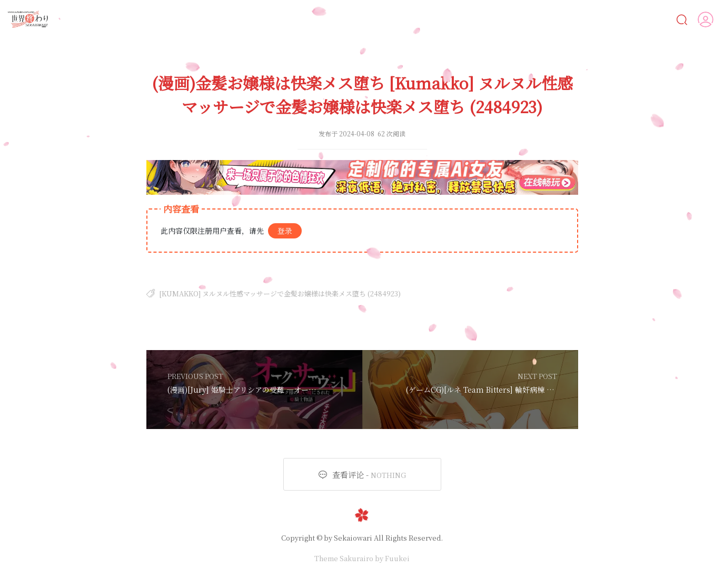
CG (437, 19)
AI (362, 19)
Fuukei (397, 558)
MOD (558, 19)
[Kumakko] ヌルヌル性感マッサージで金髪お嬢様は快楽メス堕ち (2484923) (280, 293)
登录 (285, 231)
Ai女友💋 (321, 19)
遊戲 (515, 19)
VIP (654, 19)
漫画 (398, 19)
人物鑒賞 (607, 19)
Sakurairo (356, 558)
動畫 (474, 19)
